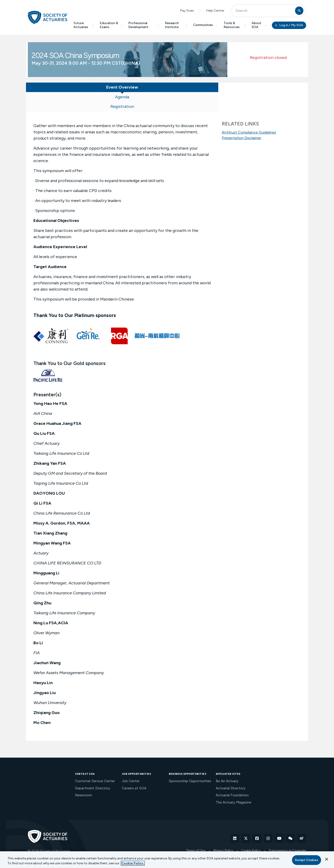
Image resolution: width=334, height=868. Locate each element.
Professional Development (144, 25)
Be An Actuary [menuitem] (227, 763)
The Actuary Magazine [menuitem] (233, 784)
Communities (206, 25)
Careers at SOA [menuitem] (134, 770)
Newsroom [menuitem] (83, 777)
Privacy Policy (223, 833)
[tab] (58, 88)
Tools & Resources (235, 25)
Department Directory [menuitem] (93, 770)
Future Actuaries (84, 25)
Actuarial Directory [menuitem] (231, 770)
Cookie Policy (251, 833)
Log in (289, 25)
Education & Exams (111, 25)
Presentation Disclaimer (241, 138)
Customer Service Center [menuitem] (95, 763)
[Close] (327, 859)
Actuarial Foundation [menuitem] (232, 777)
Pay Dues (187, 11)
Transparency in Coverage (287, 833)
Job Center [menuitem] (131, 763)
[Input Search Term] (264, 11)
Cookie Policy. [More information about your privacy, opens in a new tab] (133, 863)
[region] (167, 860)
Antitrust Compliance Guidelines (249, 132)
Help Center (215, 11)
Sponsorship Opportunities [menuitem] (190, 763)
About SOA (259, 25)
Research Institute (176, 25)
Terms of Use (196, 833)
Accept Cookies (307, 860)
